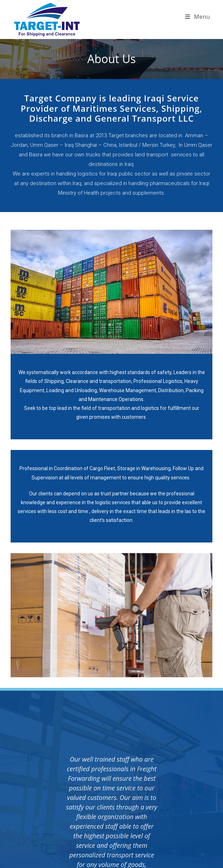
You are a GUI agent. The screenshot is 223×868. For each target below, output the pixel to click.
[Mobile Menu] (198, 17)
